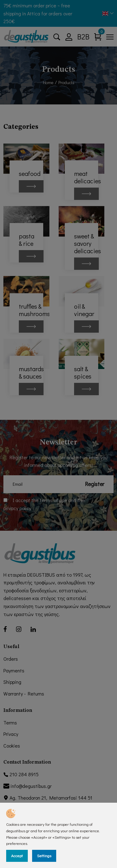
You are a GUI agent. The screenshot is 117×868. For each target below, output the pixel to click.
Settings (44, 856)
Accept (17, 856)
